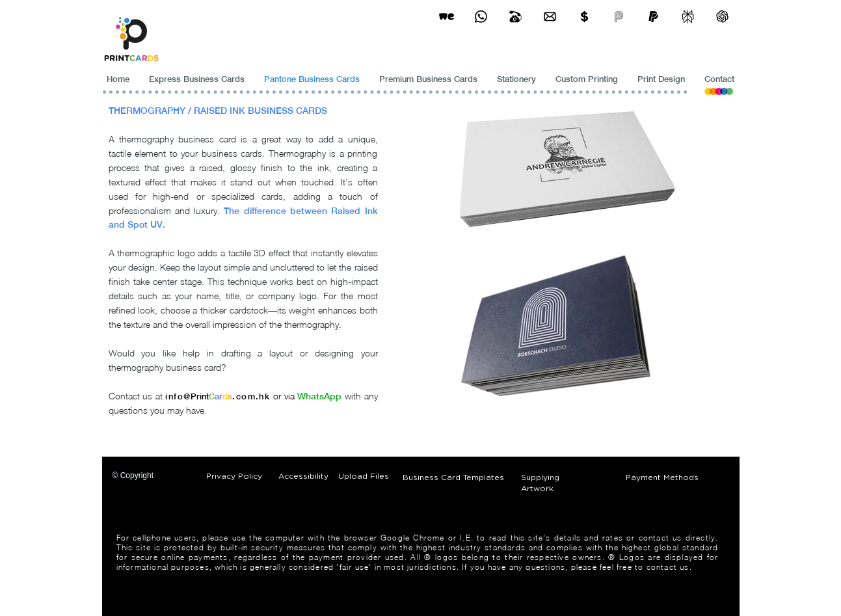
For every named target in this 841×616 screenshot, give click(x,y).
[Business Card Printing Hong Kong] (481, 17)
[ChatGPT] (722, 17)
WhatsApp (319, 396)
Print (200, 396)
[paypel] (653, 17)
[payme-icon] (619, 17)
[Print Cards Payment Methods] (584, 17)
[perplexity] (688, 17)
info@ (178, 396)
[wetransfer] (447, 17)
